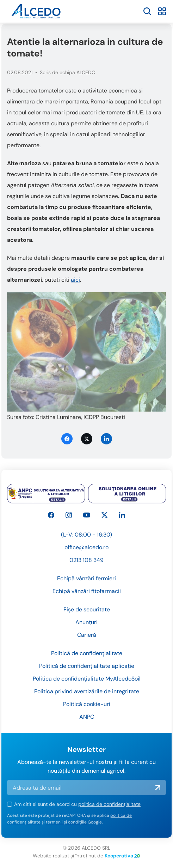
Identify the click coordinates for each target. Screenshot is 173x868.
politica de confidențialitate (109, 804)
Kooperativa (122, 856)
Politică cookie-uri (87, 704)
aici (75, 280)
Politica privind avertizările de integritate (87, 691)
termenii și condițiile (66, 822)
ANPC (87, 717)
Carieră (87, 635)
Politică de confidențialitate (87, 653)
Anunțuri (86, 622)
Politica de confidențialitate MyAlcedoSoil (87, 679)
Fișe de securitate (87, 609)
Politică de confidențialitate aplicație (87, 666)
